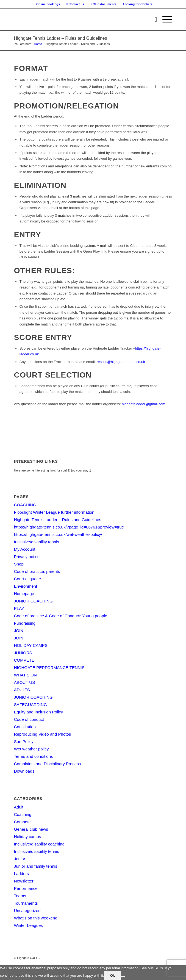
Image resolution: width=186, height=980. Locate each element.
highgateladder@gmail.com (143, 404)
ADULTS (22, 690)
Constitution (25, 727)
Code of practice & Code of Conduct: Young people (61, 616)
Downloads (24, 771)
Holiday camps (27, 837)
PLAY (19, 608)
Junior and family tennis (36, 866)
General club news (31, 829)
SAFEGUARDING (30, 705)
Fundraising (25, 623)
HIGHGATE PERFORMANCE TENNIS (49, 668)
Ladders (21, 874)
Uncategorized (27, 911)
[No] (123, 977)
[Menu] (164, 19)
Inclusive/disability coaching (39, 844)
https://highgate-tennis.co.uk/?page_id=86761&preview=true (69, 527)
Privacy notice (27, 557)
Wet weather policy (31, 749)
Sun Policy (24, 742)
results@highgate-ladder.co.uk (121, 362)
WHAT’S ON (25, 675)
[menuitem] (48, 4)
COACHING (25, 505)
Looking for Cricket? (138, 4)
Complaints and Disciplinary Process (47, 764)
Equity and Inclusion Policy (38, 712)
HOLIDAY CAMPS (31, 645)
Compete (22, 822)
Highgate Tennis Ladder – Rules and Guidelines (61, 38)
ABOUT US (24, 682)
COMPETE (24, 660)
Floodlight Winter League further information (54, 512)
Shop (19, 564)
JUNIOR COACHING (33, 601)
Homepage (24, 594)
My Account (25, 549)
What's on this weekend (36, 918)
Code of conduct (29, 719)
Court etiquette (27, 579)
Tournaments (26, 903)
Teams (20, 896)
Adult (19, 807)
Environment (26, 586)
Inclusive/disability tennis (37, 542)
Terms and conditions (34, 756)
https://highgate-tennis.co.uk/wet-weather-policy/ (58, 534)
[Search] (153, 19)
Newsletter (24, 881)
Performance (26, 888)
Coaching (23, 814)
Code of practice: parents (37, 571)
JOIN (19, 631)
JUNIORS (23, 653)
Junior (20, 859)
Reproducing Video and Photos (42, 734)
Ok (113, 975)
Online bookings (48, 4)
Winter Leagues (28, 925)
